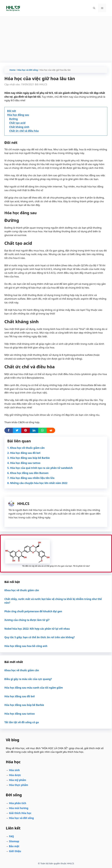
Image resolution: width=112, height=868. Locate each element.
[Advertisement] (56, 38)
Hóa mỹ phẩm (17, 780)
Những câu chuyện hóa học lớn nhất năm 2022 (39, 483)
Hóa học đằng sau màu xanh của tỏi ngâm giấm (34, 688)
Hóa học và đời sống (28, 70)
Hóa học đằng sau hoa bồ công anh (26, 646)
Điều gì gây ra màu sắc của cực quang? (28, 679)
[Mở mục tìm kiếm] (94, 8)
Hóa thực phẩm (18, 785)
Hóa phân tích (17, 803)
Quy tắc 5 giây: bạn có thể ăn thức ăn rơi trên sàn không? (40, 637)
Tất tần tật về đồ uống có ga (22, 722)
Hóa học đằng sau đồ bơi (25, 453)
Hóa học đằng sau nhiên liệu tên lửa (32, 478)
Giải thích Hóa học (20, 813)
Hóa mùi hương (19, 808)
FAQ (11, 836)
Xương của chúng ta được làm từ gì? (27, 620)
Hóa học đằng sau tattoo (25, 463)
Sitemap (14, 841)
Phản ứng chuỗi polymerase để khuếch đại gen (33, 611)
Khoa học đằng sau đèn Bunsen (29, 473)
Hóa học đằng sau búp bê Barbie (30, 458)
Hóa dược (15, 775)
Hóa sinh (14, 770)
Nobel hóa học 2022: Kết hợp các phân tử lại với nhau (37, 629)
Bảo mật (14, 846)
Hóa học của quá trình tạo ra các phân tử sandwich (41, 468)
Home (12, 70)
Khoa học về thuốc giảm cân (27, 448)
